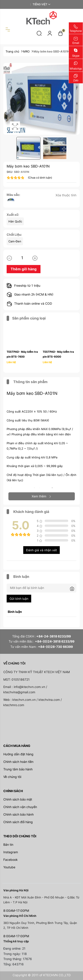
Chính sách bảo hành (18, 814)
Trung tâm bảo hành (18, 769)
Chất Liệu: (14, 235)
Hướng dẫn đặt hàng (18, 754)
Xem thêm (42, 496)
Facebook (11, 860)
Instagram (11, 852)
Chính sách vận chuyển (20, 807)
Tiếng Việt (40, 4)
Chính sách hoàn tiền (18, 762)
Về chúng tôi (12, 777)
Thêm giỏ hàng (24, 269)
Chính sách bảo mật (18, 799)
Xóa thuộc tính (66, 195)
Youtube (9, 867)
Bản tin (8, 845)
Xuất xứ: (13, 215)
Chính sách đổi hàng (18, 822)
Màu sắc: (13, 195)
